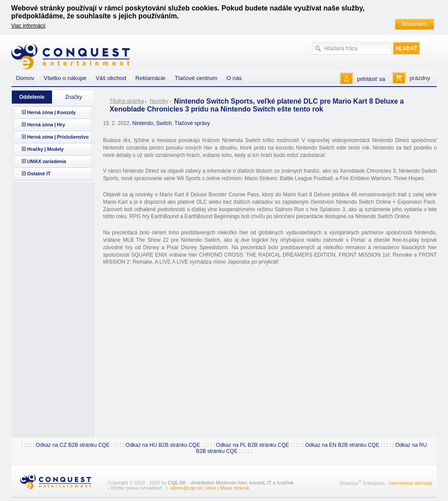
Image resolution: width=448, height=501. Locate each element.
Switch (164, 123)
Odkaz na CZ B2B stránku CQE (73, 445)
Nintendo (143, 123)
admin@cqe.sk (186, 488)
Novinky (159, 101)
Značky (74, 97)
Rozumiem (415, 24)
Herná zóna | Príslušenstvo (58, 137)
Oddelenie (32, 97)
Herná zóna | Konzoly (51, 112)
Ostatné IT (39, 174)
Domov (25, 78)
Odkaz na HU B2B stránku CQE (163, 445)
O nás (234, 78)
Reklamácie (150, 78)
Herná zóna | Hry (46, 125)
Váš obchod (111, 78)
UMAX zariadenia (47, 161)
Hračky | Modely (45, 149)
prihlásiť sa (371, 79)
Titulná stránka (127, 101)
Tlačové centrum (196, 78)
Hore (211, 488)
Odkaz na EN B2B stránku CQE (342, 445)
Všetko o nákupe (65, 78)
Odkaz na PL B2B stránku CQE (253, 445)
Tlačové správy (192, 123)
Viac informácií (28, 26)
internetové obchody (411, 483)
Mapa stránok (235, 488)
